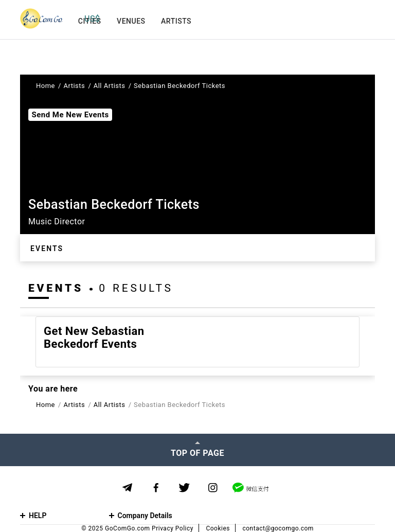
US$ (92, 19)
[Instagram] (213, 488)
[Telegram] (127, 487)
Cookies (218, 528)
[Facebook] (156, 488)
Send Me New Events (70, 115)
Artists (176, 21)
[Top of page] (197, 450)
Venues (131, 21)
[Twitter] (184, 488)
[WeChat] (250, 487)
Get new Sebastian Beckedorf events (94, 338)
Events (47, 249)
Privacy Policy (173, 528)
